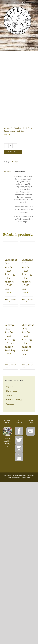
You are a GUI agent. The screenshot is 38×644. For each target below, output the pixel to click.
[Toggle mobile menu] (34, 36)
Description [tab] (7, 171)
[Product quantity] (11, 146)
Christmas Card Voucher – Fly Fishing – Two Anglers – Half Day (28, 340)
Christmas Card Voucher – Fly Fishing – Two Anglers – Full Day (11, 275)
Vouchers (15, 162)
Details (15, 300)
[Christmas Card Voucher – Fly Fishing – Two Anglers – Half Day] (28, 314)
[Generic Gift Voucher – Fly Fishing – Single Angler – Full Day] (11, 314)
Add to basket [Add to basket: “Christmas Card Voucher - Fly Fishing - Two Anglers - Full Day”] (8, 301)
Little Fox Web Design (24, 477)
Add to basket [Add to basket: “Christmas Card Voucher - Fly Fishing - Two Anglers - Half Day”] (25, 366)
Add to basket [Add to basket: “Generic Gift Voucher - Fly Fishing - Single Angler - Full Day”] (8, 366)
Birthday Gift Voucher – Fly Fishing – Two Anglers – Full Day (27, 275)
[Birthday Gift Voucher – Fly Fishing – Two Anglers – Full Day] (28, 249)
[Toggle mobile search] (30, 36)
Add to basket (13, 152)
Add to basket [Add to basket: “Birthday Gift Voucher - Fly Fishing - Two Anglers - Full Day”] (25, 301)
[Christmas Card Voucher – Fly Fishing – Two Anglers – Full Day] (11, 249)
